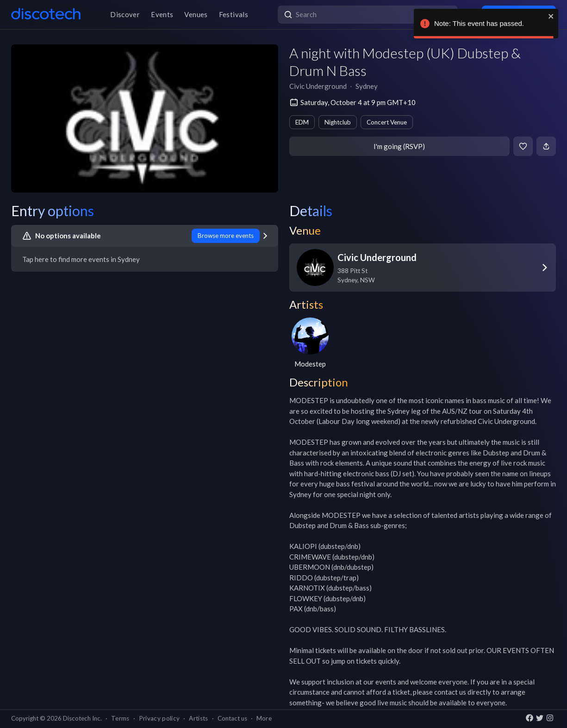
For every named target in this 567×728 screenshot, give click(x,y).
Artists (198, 718)
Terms (120, 718)
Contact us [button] (232, 718)
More (264, 718)
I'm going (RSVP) (399, 146)
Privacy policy (159, 718)
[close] (551, 16)
